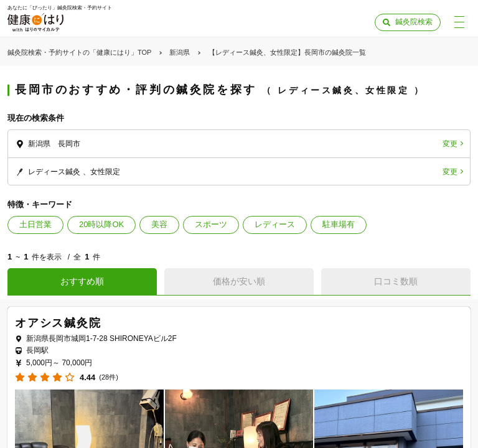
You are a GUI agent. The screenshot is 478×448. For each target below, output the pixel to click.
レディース (275, 224)
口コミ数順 (396, 281)
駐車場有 (339, 224)
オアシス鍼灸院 (58, 323)
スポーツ (211, 224)
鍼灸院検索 (414, 22)
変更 (450, 144)
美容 (159, 224)
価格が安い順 (239, 281)
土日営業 (35, 224)
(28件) (109, 377)
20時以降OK (101, 224)
